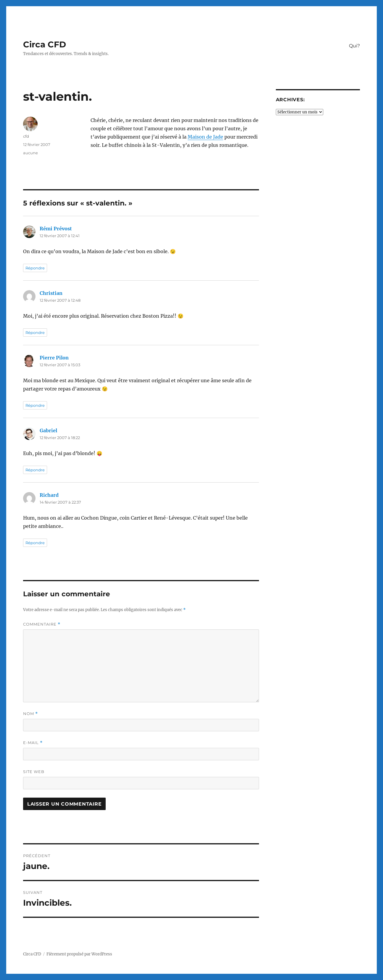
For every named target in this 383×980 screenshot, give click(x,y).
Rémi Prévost (56, 229)
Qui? (354, 46)
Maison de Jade (205, 137)
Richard (49, 495)
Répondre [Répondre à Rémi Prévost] (35, 268)
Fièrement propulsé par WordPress (79, 954)
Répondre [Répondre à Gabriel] (35, 470)
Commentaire (42, 624)
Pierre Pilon (54, 358)
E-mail (33, 743)
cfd (26, 136)
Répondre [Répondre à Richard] (35, 543)
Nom (30, 714)
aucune (30, 153)
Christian (51, 293)
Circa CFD (45, 44)
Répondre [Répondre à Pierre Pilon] (35, 405)
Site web (34, 772)
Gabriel (48, 430)
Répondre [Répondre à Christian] (35, 332)
